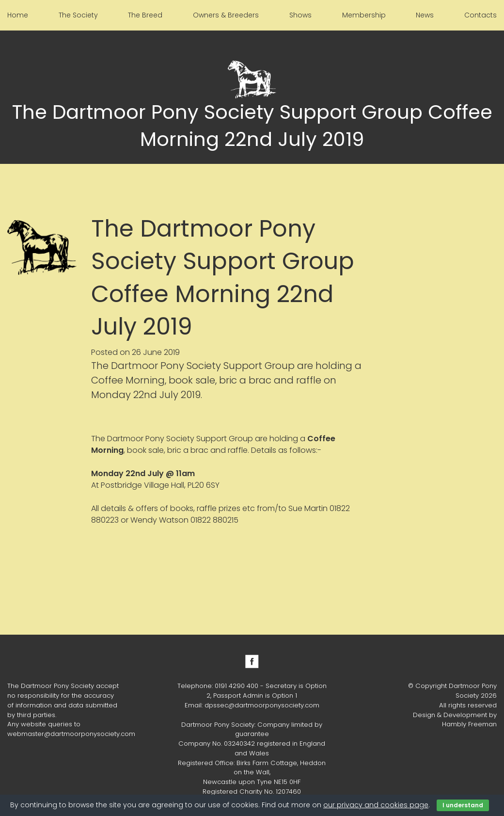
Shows (300, 15)
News (425, 15)
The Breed (145, 15)
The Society (78, 15)
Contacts (480, 15)
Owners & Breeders (226, 15)
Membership (364, 15)
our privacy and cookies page (376, 805)
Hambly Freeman (469, 724)
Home (18, 15)
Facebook (252, 661)
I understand (463, 805)
